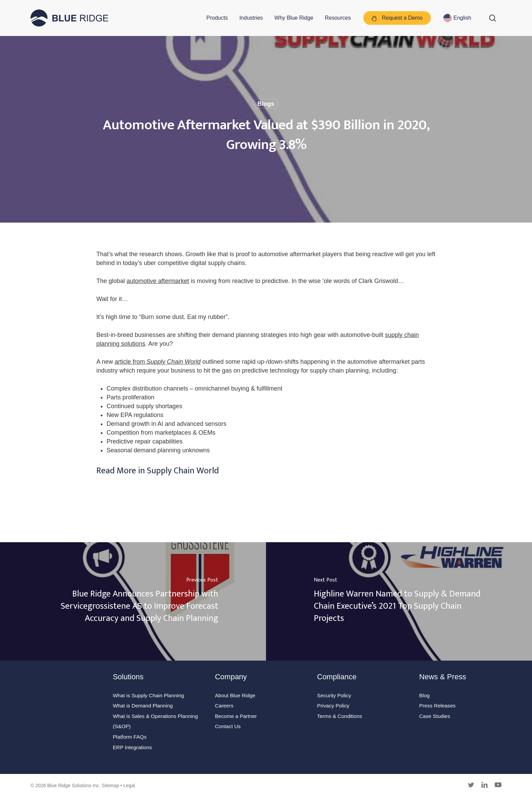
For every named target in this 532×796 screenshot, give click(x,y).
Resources (338, 18)
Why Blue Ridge (294, 18)
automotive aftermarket (158, 281)
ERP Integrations (132, 747)
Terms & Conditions (340, 716)
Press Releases (438, 706)
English (462, 18)
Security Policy (334, 695)
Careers (224, 706)
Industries (251, 18)
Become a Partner (236, 716)
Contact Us (228, 726)
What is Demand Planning (143, 706)
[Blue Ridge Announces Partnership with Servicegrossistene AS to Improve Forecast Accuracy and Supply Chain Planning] (133, 601)
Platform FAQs (129, 737)
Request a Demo (397, 18)
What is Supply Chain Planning (148, 695)
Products (217, 18)
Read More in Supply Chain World (158, 471)
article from (158, 362)
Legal (129, 785)
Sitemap (110, 785)
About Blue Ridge (235, 695)
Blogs (266, 104)
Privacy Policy (333, 706)
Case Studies (435, 716)
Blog (425, 695)
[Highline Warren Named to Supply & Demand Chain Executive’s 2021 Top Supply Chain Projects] (399, 601)
